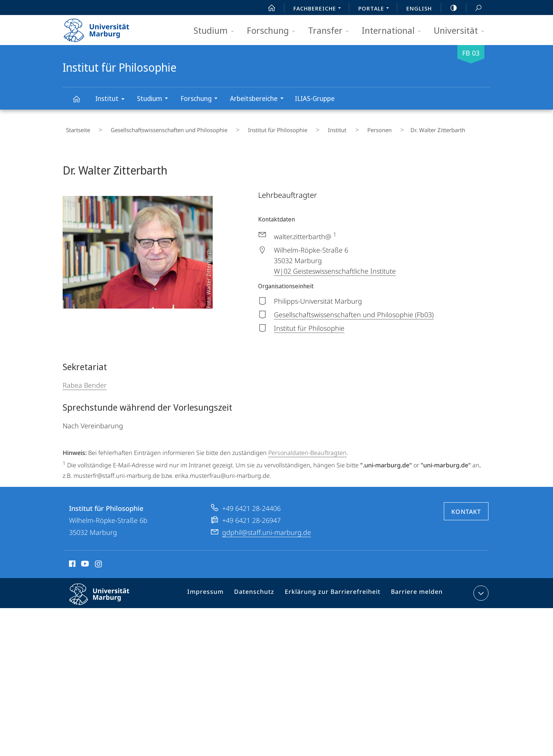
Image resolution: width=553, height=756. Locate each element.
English (419, 8)
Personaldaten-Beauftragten (307, 446)
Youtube (84, 559)
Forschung (273, 31)
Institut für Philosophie (81, 102)
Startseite (75, 127)
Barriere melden (414, 588)
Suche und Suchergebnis (474, 8)
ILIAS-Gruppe (315, 98)
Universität (461, 31)
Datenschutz (262, 588)
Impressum (216, 588)
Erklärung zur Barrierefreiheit (335, 588)
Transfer (331, 31)
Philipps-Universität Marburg (106, 594)
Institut (112, 100)
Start (267, 8)
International (394, 31)
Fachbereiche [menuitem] (319, 9)
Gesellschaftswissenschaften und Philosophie (155, 127)
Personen (332, 127)
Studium (216, 31)
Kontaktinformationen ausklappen (480, 587)
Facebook (71, 559)
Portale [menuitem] (376, 9)
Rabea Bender (85, 379)
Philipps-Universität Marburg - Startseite (103, 28)
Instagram (99, 559)
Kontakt (466, 505)
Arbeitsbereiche (259, 99)
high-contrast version (449, 8)
